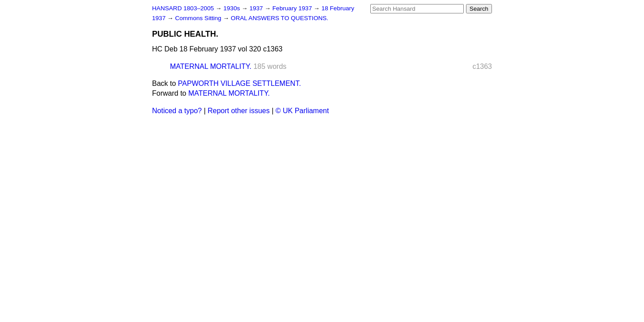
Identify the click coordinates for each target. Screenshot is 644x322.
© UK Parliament (302, 111)
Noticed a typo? (177, 111)
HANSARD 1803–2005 (183, 8)
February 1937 (293, 8)
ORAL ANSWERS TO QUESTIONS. (280, 18)
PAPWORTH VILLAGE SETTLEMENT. (239, 83)
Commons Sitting (199, 18)
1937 (257, 8)
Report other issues (239, 111)
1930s (232, 8)
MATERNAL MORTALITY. (211, 66)
